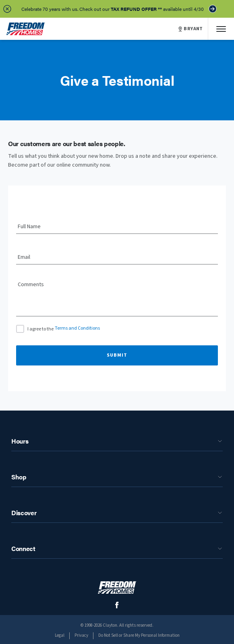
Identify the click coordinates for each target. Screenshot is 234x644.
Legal (60, 635)
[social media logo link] (117, 605)
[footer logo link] (117, 587)
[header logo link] (26, 29)
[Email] (117, 258)
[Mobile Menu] (221, 29)
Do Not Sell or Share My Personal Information (139, 635)
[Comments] (117, 301)
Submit (117, 355)
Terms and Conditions (77, 328)
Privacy (81, 635)
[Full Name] (117, 227)
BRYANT (191, 29)
